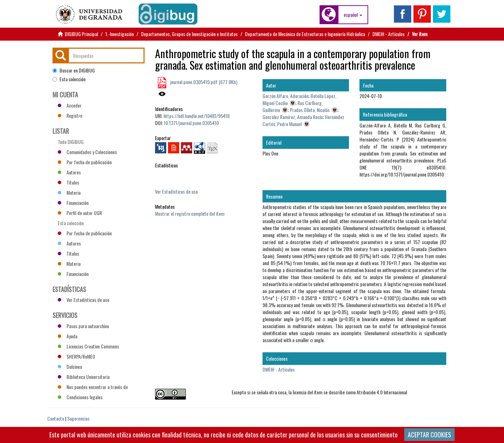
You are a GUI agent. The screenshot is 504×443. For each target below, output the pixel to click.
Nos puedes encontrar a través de (93, 387)
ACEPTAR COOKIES (429, 435)
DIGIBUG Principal (81, 34)
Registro (70, 115)
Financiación (73, 203)
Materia (69, 192)
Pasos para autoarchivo (83, 326)
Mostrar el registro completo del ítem (190, 213)
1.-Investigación (120, 34)
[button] (353, 15)
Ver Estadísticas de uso (176, 191)
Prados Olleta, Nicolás (310, 110)
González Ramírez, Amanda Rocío (293, 117)
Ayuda (68, 336)
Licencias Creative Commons (88, 346)
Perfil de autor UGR (80, 213)
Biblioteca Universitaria (84, 377)
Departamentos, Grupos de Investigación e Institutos (189, 34)
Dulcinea (70, 366)
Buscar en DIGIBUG (74, 70)
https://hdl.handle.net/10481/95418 (197, 116)
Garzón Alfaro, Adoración (285, 96)
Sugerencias (78, 418)
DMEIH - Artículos (388, 34)
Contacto (56, 418)
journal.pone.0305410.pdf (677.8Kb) (203, 82)
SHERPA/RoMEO (76, 356)
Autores (69, 172)
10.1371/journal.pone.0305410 (191, 123)
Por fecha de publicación (85, 162)
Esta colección (69, 79)
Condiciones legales (80, 397)
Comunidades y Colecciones (87, 152)
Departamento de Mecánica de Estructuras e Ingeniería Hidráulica (305, 34)
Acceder (70, 105)
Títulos (68, 182)
